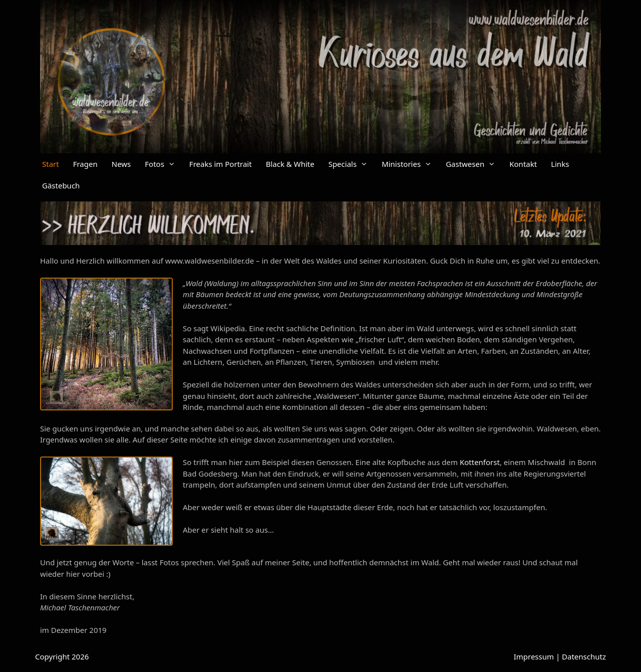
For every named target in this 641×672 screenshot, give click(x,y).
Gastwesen (474, 164)
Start (51, 164)
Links (560, 164)
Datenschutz (584, 656)
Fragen (85, 164)
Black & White (290, 164)
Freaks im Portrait (221, 164)
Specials (352, 164)
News (121, 164)
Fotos (164, 164)
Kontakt (523, 164)
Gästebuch (61, 185)
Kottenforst (480, 462)
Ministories (410, 164)
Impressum (534, 656)
